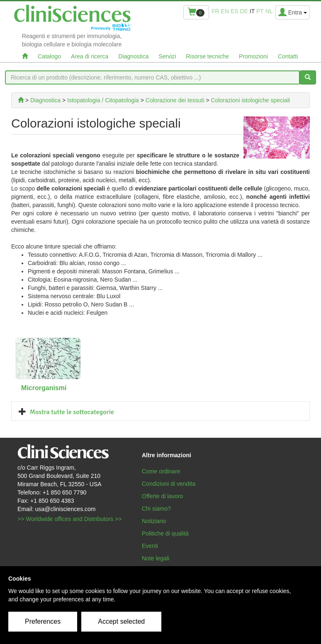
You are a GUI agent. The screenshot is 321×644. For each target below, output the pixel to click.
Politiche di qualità (165, 533)
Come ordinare (161, 471)
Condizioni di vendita (169, 484)
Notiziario (154, 521)
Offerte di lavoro (162, 496)
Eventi (150, 546)
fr (215, 11)
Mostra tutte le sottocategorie (72, 412)
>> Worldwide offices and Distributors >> (70, 519)
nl (269, 11)
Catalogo (49, 56)
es (235, 11)
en (225, 11)
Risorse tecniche (207, 56)
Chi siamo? (156, 509)
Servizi (167, 56)
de (244, 11)
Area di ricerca (90, 56)
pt (260, 11)
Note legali (156, 558)
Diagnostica (133, 56)
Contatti (288, 56)
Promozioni (253, 56)
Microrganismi (44, 388)
